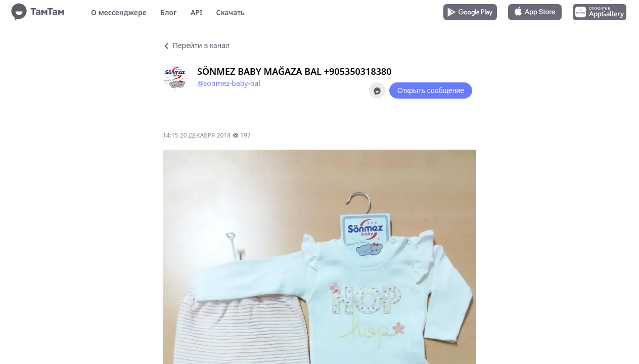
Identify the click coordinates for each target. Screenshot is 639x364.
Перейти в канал (196, 45)
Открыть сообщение (431, 90)
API (196, 12)
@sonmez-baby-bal (229, 83)
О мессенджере (119, 12)
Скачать (230, 12)
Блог (168, 12)
